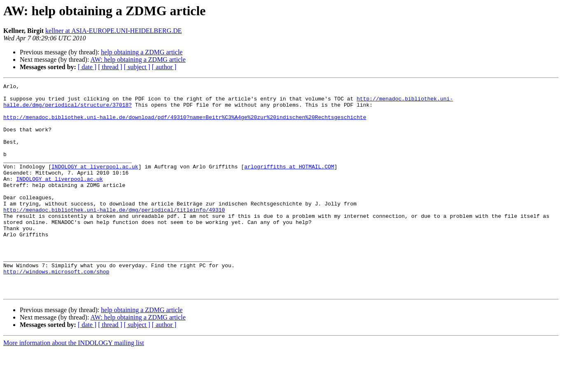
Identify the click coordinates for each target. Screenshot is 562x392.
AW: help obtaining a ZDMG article (138, 59)
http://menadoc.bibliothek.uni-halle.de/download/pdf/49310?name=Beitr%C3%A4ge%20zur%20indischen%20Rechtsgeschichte (185, 124)
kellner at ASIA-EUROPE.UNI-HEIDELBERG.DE (114, 31)
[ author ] (164, 67)
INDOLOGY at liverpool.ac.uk (95, 184)
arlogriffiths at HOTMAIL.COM (289, 184)
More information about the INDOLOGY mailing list (74, 385)
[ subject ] (137, 67)
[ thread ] (110, 67)
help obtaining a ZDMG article (142, 52)
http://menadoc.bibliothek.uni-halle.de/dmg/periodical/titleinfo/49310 (114, 236)
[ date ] (87, 67)
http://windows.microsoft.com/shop (56, 310)
